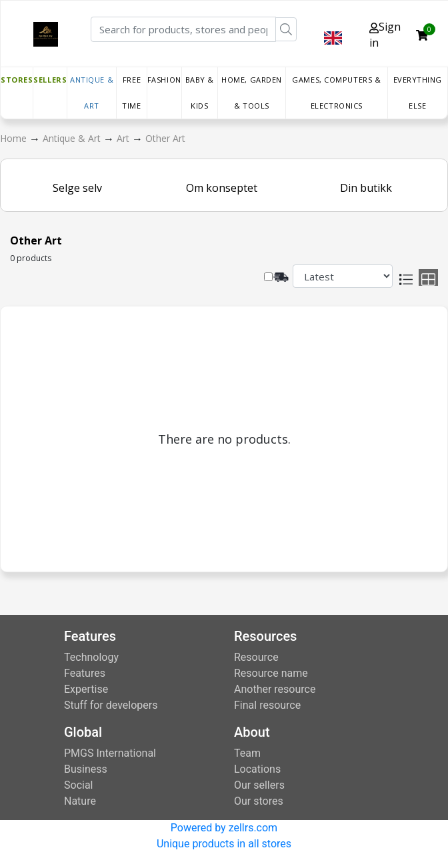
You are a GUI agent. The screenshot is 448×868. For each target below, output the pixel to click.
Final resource (267, 705)
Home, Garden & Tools (252, 93)
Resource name (271, 673)
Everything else (418, 93)
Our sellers (259, 785)
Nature (80, 801)
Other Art (165, 138)
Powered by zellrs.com (224, 828)
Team (247, 753)
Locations (257, 769)
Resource (256, 657)
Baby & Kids (200, 93)
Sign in (385, 35)
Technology (91, 657)
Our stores (259, 801)
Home (15, 138)
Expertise (86, 689)
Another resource (275, 689)
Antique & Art (92, 93)
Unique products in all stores (224, 844)
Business (86, 769)
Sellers (50, 80)
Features (85, 673)
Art (124, 138)
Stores (17, 80)
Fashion (164, 80)
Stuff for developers (111, 705)
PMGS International (110, 753)
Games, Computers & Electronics (336, 93)
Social (78, 785)
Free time (131, 93)
